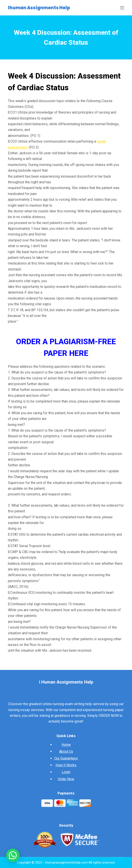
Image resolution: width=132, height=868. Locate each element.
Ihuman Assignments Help (39, 8)
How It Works (66, 765)
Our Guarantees (66, 758)
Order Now (66, 779)
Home (66, 745)
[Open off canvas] (122, 8)
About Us (66, 751)
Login (66, 772)
